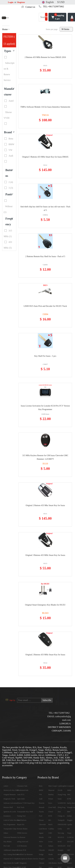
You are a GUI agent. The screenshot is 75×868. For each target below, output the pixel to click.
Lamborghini (62, 786)
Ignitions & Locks (10, 812)
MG (50, 820)
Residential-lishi (23, 790)
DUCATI (70, 842)
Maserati (51, 790)
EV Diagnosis (22, 863)
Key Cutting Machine (11, 854)
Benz (41, 786)
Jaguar (41, 833)
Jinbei (69, 790)
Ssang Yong (62, 795)
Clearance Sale (22, 786)
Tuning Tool (21, 816)
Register (22, 2)
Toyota (41, 812)
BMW (41, 790)
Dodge (41, 854)
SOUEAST (62, 846)
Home (5, 29)
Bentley (51, 795)
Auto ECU (21, 795)
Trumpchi (61, 820)
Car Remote (21, 837)
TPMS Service (22, 833)
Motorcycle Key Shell (11, 790)
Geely (60, 829)
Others (6, 833)
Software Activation (10, 803)
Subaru (51, 846)
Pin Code (7, 846)
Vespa (69, 833)
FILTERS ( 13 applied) (9, 40)
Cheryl (51, 812)
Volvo (41, 842)
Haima (60, 863)
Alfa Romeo (53, 863)
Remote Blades (22, 829)
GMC (50, 833)
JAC (59, 859)
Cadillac (51, 829)
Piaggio (70, 820)
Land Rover (43, 829)
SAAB (60, 790)
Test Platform (22, 820)
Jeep (40, 846)
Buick (50, 824)
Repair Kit (21, 824)
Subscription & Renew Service (28, 859)
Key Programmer (9, 824)
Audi (41, 799)
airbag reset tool (23, 842)
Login (11, 2)
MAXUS (61, 837)
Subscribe (47, 700)
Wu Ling (61, 833)
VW (40, 795)
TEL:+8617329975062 (54, 6)
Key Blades (8, 842)
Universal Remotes (10, 837)
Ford (41, 816)
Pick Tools (21, 807)
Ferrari (51, 799)
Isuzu (60, 799)
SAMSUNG (62, 803)
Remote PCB (22, 850)
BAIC (60, 842)
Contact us (30, 7)
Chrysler (42, 850)
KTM (69, 799)
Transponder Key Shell (25, 812)
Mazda (41, 837)
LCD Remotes (22, 846)
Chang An (61, 816)
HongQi (61, 850)
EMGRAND (62, 824)
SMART (51, 850)
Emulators (7, 816)
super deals (21, 799)
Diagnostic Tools (9, 799)
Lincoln (51, 859)
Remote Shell (8, 807)
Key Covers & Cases (11, 863)
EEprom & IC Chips (11, 859)
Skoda (50, 854)
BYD (50, 816)
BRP (69, 812)
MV (69, 829)
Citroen (41, 863)
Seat (59, 812)
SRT (69, 850)
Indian (69, 816)
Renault (42, 807)
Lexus (50, 842)
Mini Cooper (53, 786)
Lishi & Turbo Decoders (12, 820)
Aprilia (70, 824)
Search (46, 19)
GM (50, 837)
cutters (6, 786)
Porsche (42, 803)
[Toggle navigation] (72, 20)
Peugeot (42, 859)
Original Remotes (10, 795)
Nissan (41, 820)
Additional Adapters (10, 850)
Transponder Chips (10, 829)
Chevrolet (42, 824)
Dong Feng (62, 807)
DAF (69, 846)
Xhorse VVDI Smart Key (26, 803)
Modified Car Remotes (25, 854)
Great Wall (52, 807)
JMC (69, 795)
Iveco (50, 803)
